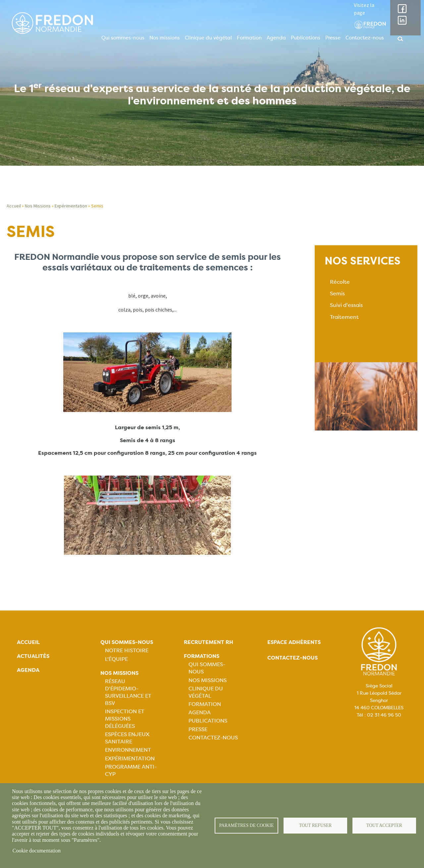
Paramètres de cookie (247, 825)
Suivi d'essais (346, 305)
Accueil (14, 206)
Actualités (33, 656)
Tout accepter (384, 825)
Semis (337, 293)
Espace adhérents (294, 642)
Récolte (340, 282)
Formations (202, 656)
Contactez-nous (365, 38)
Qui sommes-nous (123, 38)
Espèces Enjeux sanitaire (127, 738)
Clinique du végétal (208, 38)
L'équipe (116, 659)
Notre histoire (127, 650)
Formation (249, 38)
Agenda (276, 38)
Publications (306, 38)
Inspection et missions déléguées (125, 719)
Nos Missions (38, 206)
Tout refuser (316, 825)
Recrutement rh (209, 642)
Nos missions (165, 38)
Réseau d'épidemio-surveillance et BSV (128, 692)
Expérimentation (71, 206)
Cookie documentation (37, 851)
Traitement (344, 317)
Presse (333, 38)
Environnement (128, 750)
